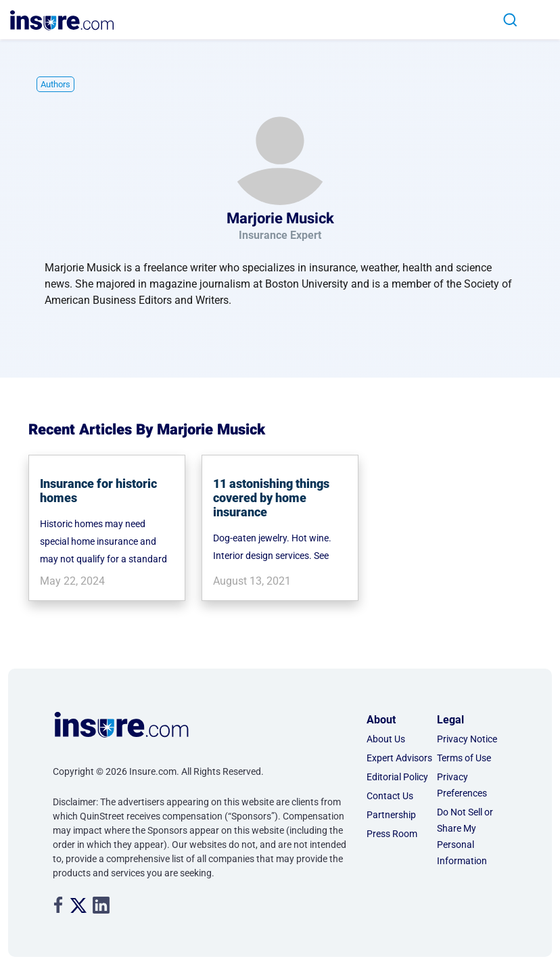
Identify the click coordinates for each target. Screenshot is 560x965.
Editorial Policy (397, 777)
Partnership (391, 815)
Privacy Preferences (462, 785)
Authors (55, 84)
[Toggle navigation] (539, 20)
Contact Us (390, 796)
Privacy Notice (467, 739)
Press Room (392, 834)
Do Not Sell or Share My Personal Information (465, 836)
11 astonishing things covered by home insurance (271, 498)
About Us (386, 739)
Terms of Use (464, 758)
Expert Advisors (399, 758)
